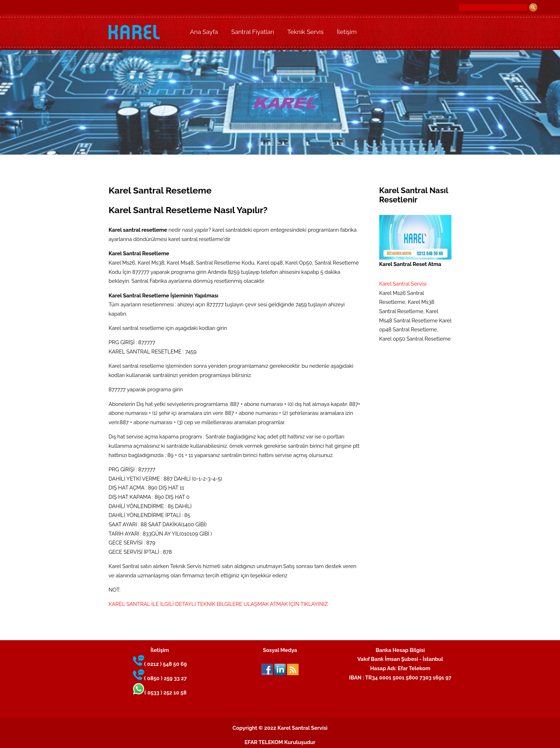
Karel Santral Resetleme (160, 190)
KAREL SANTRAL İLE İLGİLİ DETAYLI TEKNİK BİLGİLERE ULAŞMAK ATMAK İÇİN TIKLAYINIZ (218, 604)
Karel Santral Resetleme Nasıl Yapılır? (188, 210)
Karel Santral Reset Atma (416, 241)
